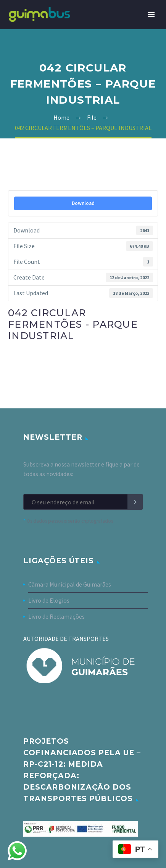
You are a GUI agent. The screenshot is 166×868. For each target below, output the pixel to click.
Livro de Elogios (49, 600)
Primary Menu (151, 15)
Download (83, 203)
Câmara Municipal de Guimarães (70, 584)
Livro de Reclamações (56, 616)
